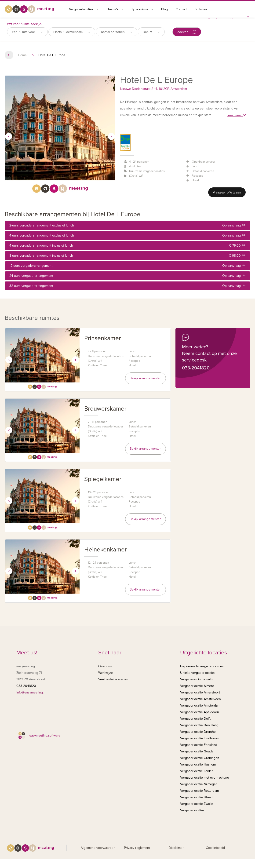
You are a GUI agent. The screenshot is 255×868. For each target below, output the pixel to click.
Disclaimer (176, 848)
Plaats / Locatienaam (72, 32)
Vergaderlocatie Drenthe (198, 732)
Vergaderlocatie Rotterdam (199, 791)
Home (22, 55)
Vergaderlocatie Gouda (197, 751)
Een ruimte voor (27, 32)
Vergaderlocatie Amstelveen (200, 699)
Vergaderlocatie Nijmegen (199, 784)
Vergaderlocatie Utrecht (197, 797)
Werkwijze (106, 673)
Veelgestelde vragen (113, 679)
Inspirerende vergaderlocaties (202, 666)
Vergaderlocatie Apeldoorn (200, 712)
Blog (164, 9)
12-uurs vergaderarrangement (127, 266)
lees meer (237, 115)
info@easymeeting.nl (31, 692)
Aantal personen (117, 32)
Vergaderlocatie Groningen (200, 758)
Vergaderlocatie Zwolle (197, 804)
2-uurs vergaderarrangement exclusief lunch (127, 226)
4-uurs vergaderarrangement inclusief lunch (127, 246)
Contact (181, 9)
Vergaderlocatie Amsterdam (200, 706)
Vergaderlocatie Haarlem (198, 764)
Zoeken (187, 32)
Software (201, 9)
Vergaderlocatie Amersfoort (200, 692)
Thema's (115, 9)
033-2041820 (196, 368)
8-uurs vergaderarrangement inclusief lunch (127, 256)
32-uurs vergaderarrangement (127, 286)
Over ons (105, 666)
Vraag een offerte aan (227, 193)
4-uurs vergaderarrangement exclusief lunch (127, 236)
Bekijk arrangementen (146, 378)
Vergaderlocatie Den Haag (199, 725)
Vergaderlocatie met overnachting (205, 778)
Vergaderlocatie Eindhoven (200, 738)
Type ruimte (142, 9)
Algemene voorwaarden (98, 848)
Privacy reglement (137, 848)
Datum (151, 32)
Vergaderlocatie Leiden (197, 771)
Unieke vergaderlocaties (198, 673)
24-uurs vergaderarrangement (127, 276)
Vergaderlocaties (84, 9)
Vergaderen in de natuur (198, 679)
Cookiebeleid (215, 848)
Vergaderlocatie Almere (197, 686)
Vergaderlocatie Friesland (199, 745)
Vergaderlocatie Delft (195, 719)
